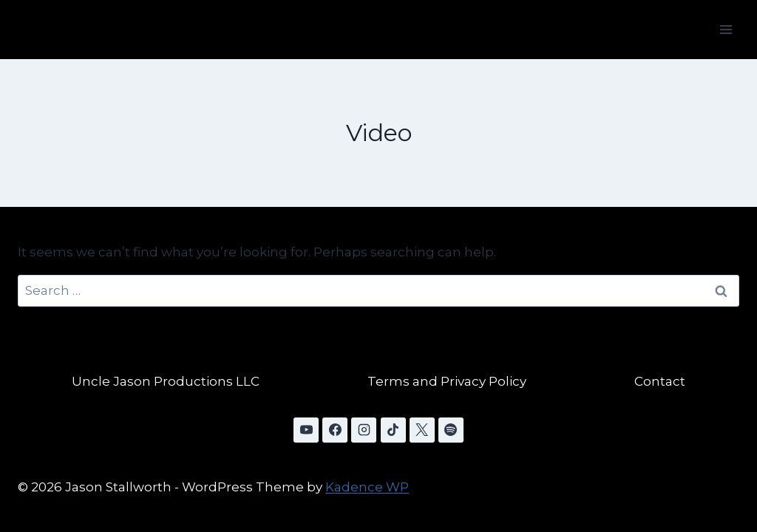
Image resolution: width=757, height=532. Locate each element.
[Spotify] (451, 430)
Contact (660, 381)
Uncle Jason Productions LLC (166, 381)
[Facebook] (335, 430)
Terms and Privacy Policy (447, 381)
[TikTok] (393, 430)
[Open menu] (726, 29)
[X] (422, 430)
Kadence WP (367, 487)
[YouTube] (306, 430)
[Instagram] (364, 430)
